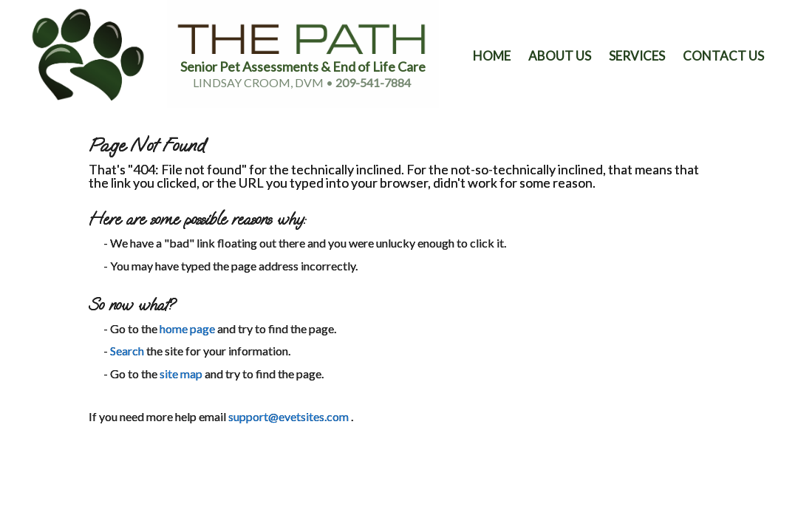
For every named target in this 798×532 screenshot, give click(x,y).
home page (187, 328)
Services (637, 56)
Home (492, 56)
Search (127, 351)
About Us (560, 56)
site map (181, 374)
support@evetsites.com (289, 416)
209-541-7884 (373, 82)
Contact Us (723, 56)
